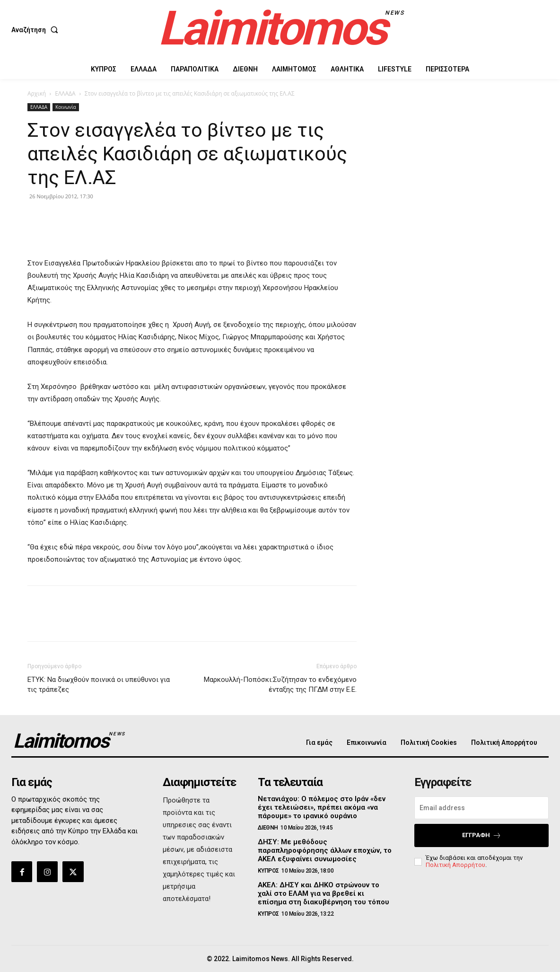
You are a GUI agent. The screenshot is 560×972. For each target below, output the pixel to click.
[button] (37, 30)
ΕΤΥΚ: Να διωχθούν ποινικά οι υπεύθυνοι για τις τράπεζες (99, 685)
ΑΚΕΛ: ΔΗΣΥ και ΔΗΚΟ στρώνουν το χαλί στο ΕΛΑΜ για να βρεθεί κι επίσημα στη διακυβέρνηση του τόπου (324, 893)
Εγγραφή (482, 835)
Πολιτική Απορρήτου (455, 865)
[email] (481, 808)
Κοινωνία (66, 107)
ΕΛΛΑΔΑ (65, 93)
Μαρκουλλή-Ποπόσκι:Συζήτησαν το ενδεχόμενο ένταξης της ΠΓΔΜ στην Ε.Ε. (280, 685)
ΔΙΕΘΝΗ (268, 828)
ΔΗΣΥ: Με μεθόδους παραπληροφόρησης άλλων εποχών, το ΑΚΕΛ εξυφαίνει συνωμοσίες (325, 850)
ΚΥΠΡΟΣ (268, 871)
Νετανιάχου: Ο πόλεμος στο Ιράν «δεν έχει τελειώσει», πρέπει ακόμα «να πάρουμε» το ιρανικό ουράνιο (322, 807)
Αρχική (37, 93)
